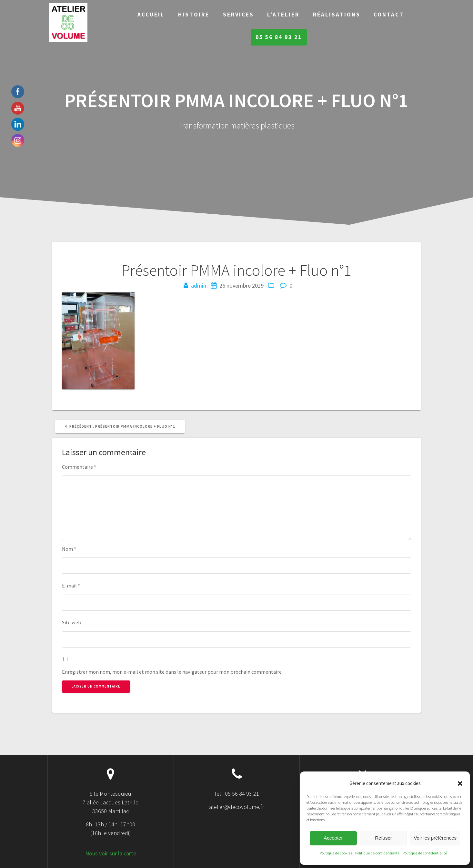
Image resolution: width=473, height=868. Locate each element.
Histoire (194, 15)
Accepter (333, 838)
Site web (72, 622)
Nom (69, 549)
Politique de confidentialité (377, 853)
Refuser (383, 838)
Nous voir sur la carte (111, 853)
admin (199, 286)
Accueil (151, 15)
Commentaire (79, 467)
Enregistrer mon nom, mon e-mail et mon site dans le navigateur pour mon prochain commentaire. (172, 672)
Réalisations (337, 15)
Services (238, 15)
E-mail (71, 586)
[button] (460, 783)
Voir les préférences (435, 838)
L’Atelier (283, 15)
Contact (389, 15)
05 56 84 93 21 (279, 37)
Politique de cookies (336, 853)
